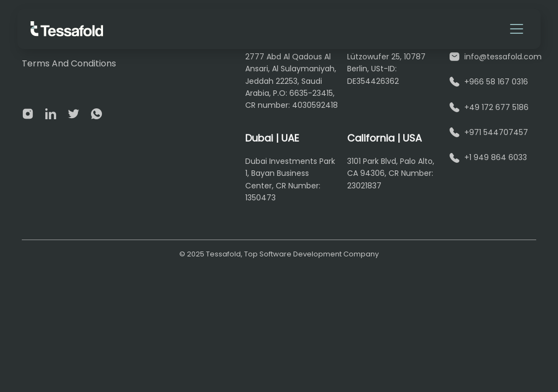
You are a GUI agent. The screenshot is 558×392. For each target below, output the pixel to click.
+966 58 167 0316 (496, 82)
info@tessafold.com (503, 57)
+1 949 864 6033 (496, 157)
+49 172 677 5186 (496, 107)
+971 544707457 (496, 132)
